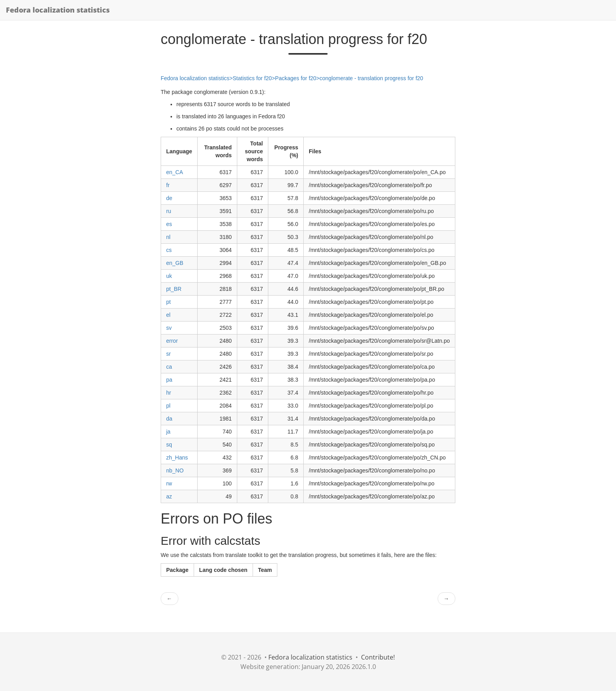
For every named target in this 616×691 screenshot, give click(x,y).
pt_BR (174, 289)
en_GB (175, 263)
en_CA (175, 172)
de (169, 198)
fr (168, 185)
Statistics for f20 (252, 78)
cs (169, 250)
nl (168, 237)
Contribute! (378, 657)
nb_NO (175, 470)
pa (169, 380)
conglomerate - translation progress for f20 (371, 78)
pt (169, 302)
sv (169, 328)
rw (169, 483)
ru (169, 211)
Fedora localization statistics (58, 10)
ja (168, 432)
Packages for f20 (296, 78)
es (169, 224)
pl (168, 406)
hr (169, 393)
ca (169, 367)
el (168, 315)
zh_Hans (177, 458)
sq (169, 445)
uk (169, 276)
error (172, 341)
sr (169, 354)
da (169, 419)
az (169, 496)
